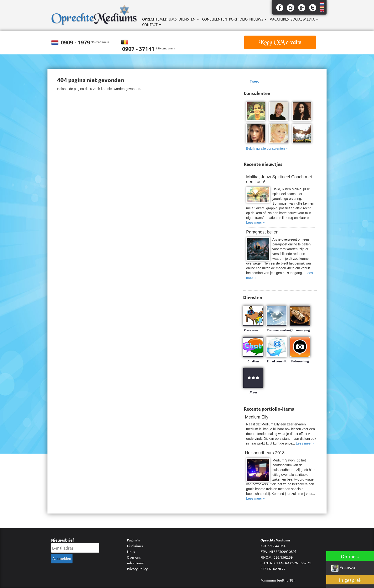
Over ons (134, 557)
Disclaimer (135, 546)
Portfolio (238, 19)
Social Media (303, 19)
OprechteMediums (159, 19)
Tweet (254, 81)
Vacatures (279, 19)
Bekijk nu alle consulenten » (267, 148)
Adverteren (136, 563)
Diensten (187, 19)
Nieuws (256, 19)
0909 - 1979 (76, 42)
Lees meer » (255, 222)
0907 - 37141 (139, 49)
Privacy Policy (137, 569)
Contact (150, 25)
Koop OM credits (280, 42)
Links (131, 552)
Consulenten (215, 19)
